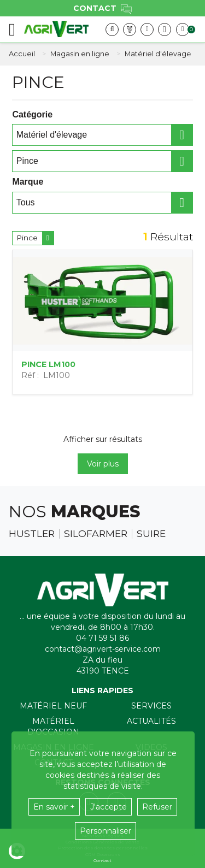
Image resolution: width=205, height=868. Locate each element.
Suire (151, 534)
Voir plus (103, 464)
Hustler (32, 534)
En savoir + (54, 807)
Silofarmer (96, 534)
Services (151, 706)
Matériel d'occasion (53, 727)
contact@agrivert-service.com (103, 649)
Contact (102, 860)
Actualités (151, 721)
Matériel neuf (53, 706)
